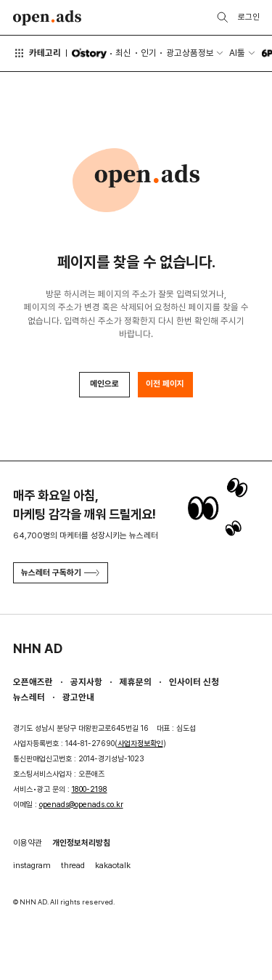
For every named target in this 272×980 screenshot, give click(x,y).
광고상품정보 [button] (190, 53)
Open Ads (48, 18)
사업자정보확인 (140, 744)
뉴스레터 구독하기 (60, 572)
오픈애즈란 (33, 682)
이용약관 (28, 843)
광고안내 (78, 697)
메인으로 (104, 384)
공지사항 (86, 682)
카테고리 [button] (37, 53)
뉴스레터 (29, 697)
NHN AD (38, 648)
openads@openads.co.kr (81, 805)
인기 (149, 53)
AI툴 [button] (237, 53)
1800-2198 (90, 789)
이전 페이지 (165, 384)
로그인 (249, 17)
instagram (32, 865)
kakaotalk (113, 865)
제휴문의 (136, 682)
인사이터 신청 (194, 682)
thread (73, 865)
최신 (123, 53)
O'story (89, 53)
